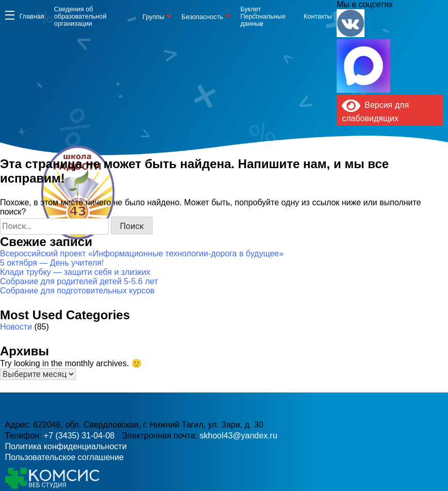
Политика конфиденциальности (66, 446)
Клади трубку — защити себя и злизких (75, 272)
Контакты (318, 17)
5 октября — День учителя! (52, 263)
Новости (16, 327)
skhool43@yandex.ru (320, 210)
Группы (154, 17)
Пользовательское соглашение (64, 457)
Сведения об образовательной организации (80, 17)
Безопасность (202, 17)
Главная (32, 17)
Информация (10, 15)
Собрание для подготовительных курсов (77, 291)
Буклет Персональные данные (263, 17)
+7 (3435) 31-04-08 (195, 210)
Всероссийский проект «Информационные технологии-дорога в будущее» (142, 253)
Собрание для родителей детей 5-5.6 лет (79, 281)
